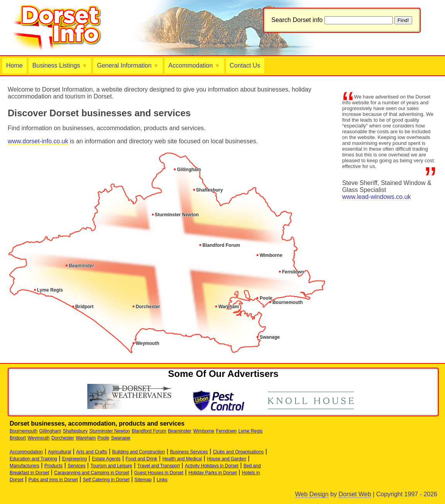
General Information (128, 65)
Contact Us (245, 65)
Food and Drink (141, 459)
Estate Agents (106, 459)
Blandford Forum (221, 245)
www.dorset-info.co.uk (38, 141)
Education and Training (33, 459)
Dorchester (148, 307)
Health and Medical (182, 459)
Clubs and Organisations (238, 452)
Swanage (270, 337)
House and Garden (227, 459)
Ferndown (293, 272)
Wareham (229, 307)
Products (54, 466)
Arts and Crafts (92, 452)
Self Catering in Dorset (106, 480)
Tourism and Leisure (111, 466)
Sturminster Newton (177, 215)
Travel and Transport (158, 466)
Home (14, 65)
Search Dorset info (297, 20)
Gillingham (189, 170)
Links (162, 480)
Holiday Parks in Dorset (213, 473)
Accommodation (194, 65)
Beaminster (81, 266)
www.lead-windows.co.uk (377, 197)
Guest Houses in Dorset (159, 473)
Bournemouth (288, 302)
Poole (266, 298)
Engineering (75, 459)
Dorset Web (355, 494)
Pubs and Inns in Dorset (53, 480)
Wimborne (271, 255)
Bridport (84, 307)
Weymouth (147, 343)
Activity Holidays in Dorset (212, 466)
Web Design (312, 494)
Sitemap (143, 480)
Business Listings (60, 65)
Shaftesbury (210, 190)
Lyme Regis (50, 290)
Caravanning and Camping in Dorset (92, 473)
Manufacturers (25, 466)
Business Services (189, 452)
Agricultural (59, 452)
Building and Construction (138, 452)
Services (76, 466)
